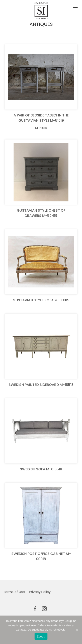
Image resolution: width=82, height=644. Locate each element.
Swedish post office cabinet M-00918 (41, 556)
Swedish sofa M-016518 (41, 469)
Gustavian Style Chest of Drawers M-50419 (41, 213)
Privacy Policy (40, 592)
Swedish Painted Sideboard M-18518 (41, 385)
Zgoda (41, 637)
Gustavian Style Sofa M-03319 (41, 300)
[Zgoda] (77, 630)
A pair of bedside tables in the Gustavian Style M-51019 (41, 118)
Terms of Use (14, 592)
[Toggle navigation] (75, 8)
